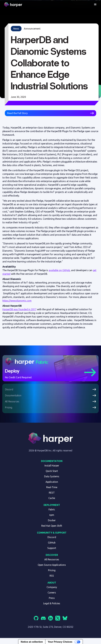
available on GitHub (59, 270)
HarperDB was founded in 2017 (19, 309)
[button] (95, 5)
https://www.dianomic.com (17, 301)
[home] (14, 5)
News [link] (16, 29)
